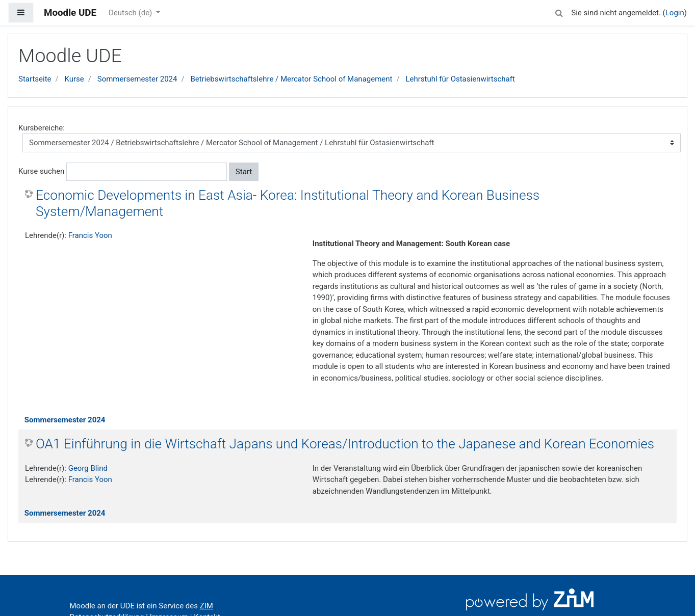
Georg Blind (88, 468)
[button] (559, 11)
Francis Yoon (90, 235)
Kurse (74, 79)
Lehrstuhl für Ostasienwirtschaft (460, 79)
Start (244, 172)
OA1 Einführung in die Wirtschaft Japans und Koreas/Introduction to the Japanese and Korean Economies (345, 444)
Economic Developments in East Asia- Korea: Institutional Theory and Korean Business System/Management (288, 203)
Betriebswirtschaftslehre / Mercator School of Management (291, 79)
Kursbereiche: (42, 128)
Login (675, 13)
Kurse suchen (41, 171)
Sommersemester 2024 (137, 79)
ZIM (207, 606)
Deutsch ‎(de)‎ (131, 13)
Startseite (35, 79)
